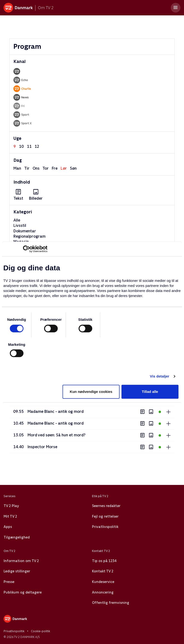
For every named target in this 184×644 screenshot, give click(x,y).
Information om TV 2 (21, 561)
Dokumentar (25, 231)
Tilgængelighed (17, 537)
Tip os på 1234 (104, 561)
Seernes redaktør (106, 506)
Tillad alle (150, 392)
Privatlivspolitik (105, 527)
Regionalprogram (29, 236)
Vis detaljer (160, 376)
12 (37, 146)
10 (21, 146)
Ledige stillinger (17, 571)
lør (64, 168)
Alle (17, 220)
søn (73, 168)
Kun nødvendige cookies (91, 392)
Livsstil (20, 226)
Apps (8, 527)
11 (29, 146)
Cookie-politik (40, 631)
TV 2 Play (11, 506)
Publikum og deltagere (23, 592)
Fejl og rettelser (105, 516)
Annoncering (103, 592)
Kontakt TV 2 (103, 571)
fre (55, 168)
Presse (9, 582)
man (17, 168)
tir (27, 168)
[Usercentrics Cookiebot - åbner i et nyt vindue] (26, 249)
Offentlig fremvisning (111, 603)
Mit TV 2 (10, 516)
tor (46, 168)
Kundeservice (103, 582)
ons (36, 168)
